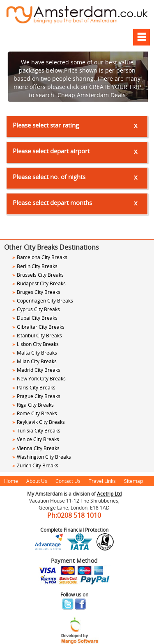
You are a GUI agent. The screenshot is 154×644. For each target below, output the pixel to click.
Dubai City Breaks (35, 318)
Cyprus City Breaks (36, 309)
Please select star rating (46, 125)
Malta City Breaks (35, 353)
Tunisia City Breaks (37, 430)
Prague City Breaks (36, 396)
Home (11, 481)
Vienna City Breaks (36, 448)
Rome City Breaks (35, 413)
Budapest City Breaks (39, 283)
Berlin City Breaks (35, 266)
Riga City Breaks (33, 405)
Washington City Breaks (42, 457)
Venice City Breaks (36, 439)
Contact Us (68, 481)
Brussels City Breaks (38, 275)
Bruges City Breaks (36, 292)
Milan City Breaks (34, 361)
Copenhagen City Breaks (43, 300)
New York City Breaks (39, 378)
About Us (37, 481)
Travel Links (102, 481)
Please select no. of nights (49, 177)
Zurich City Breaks (35, 465)
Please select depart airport (51, 151)
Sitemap (133, 481)
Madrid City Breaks (36, 370)
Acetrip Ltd (109, 494)
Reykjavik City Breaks (39, 422)
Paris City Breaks (34, 387)
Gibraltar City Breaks (38, 327)
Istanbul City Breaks (37, 335)
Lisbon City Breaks (36, 344)
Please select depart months (52, 203)
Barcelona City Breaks (40, 257)
